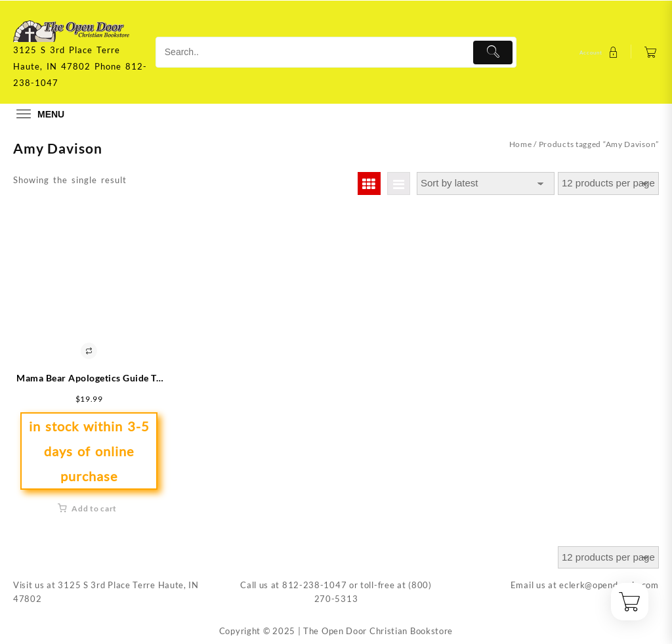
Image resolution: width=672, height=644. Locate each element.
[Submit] (493, 53)
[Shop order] (486, 183)
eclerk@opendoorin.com (609, 585)
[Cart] (651, 52)
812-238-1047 (314, 585)
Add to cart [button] (94, 508)
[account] (600, 52)
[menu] (39, 114)
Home (521, 144)
